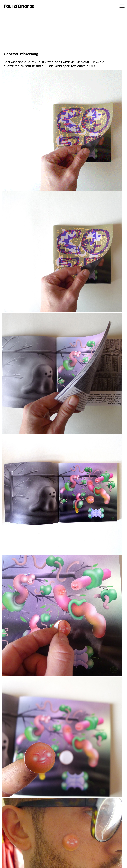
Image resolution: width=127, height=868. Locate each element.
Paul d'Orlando (19, 6)
